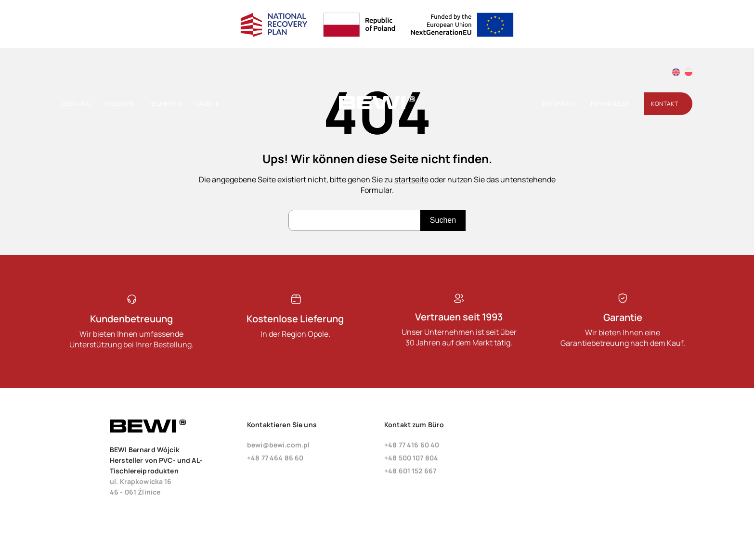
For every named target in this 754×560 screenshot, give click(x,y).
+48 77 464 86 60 (275, 458)
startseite (411, 179)
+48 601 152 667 (410, 471)
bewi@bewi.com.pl (278, 445)
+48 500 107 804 (411, 458)
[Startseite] (377, 107)
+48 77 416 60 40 (412, 445)
